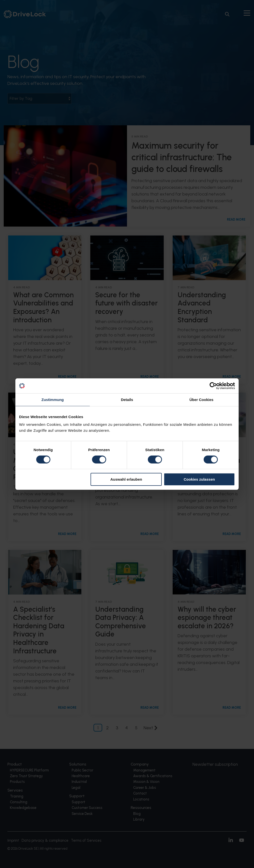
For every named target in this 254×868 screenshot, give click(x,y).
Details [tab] (127, 400)
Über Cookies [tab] (202, 400)
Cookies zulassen (199, 479)
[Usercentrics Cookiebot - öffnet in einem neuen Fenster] (213, 386)
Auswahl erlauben (126, 479)
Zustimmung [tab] (53, 400)
